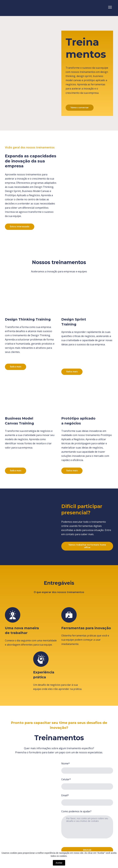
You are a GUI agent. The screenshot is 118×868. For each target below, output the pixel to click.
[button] (80, 108)
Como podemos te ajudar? (76, 811)
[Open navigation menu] (110, 7)
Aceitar (59, 863)
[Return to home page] (22, 7)
